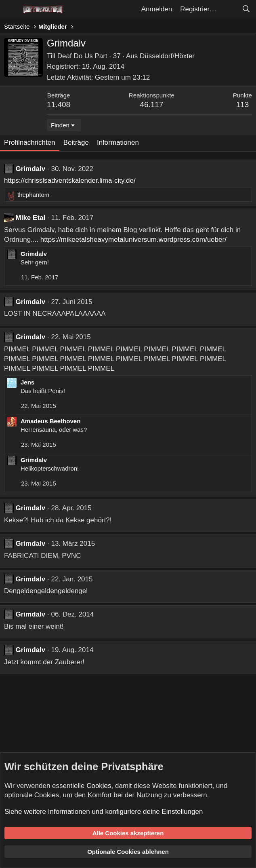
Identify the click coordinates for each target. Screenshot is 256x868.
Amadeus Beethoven (50, 421)
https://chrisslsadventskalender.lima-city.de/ (70, 181)
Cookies (99, 786)
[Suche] (246, 9)
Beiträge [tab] (76, 143)
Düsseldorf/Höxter (167, 56)
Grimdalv (31, 169)
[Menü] (11, 9)
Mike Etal (31, 218)
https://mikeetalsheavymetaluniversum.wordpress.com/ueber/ (133, 240)
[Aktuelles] (229, 9)
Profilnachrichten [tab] (30, 143)
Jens (27, 382)
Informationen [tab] (118, 143)
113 (243, 105)
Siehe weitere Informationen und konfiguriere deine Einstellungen (104, 812)
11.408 (59, 105)
